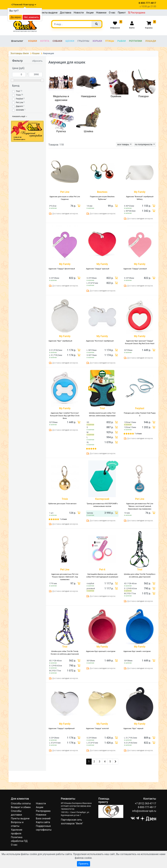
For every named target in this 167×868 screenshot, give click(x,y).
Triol (18, 91)
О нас (112, 13)
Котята (45, 41)
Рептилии (136, 41)
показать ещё (20, 116)
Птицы (110, 41)
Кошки (33, 41)
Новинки (101, 13)
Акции (90, 13)
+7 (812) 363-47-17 (145, 803)
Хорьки (97, 41)
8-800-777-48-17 (147, 807)
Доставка (66, 13)
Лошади (151, 41)
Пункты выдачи (48, 13)
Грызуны (83, 41)
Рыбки (122, 41)
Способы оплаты (21, 803)
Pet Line (20, 102)
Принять (83, 864)
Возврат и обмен (21, 807)
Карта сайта (43, 822)
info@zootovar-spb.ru (144, 811)
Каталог (17, 41)
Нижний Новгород (25, 5)
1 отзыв (138, 434)
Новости (79, 13)
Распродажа (137, 13)
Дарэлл (19, 106)
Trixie (18, 95)
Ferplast (20, 99)
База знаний (43, 818)
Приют (122, 13)
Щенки (70, 41)
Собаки (57, 41)
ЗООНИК (20, 110)
